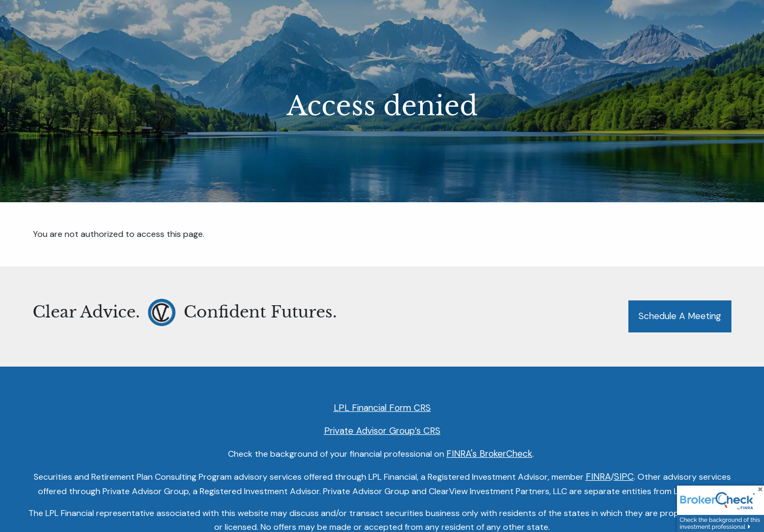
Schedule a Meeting (680, 316)
